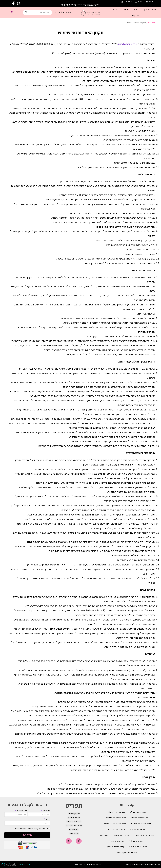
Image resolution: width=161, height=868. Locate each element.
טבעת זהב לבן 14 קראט (138, 847)
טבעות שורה (104, 835)
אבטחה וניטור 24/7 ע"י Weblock (88, 865)
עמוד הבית (152, 23)
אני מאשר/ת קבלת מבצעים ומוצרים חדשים (32, 829)
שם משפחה (21, 811)
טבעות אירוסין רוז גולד (116, 812)
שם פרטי (46, 811)
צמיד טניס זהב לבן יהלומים (127, 853)
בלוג (115, 10)
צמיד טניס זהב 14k (136, 841)
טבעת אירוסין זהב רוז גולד (116, 818)
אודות (125, 10)
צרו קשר (135, 15)
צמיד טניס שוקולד (118, 841)
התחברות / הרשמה (62, 12)
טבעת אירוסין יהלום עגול (116, 829)
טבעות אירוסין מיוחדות (139, 829)
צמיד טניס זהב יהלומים (122, 835)
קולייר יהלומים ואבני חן (116, 847)
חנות (136, 10)
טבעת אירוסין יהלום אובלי (145, 835)
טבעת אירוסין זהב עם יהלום (141, 824)
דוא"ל (48, 819)
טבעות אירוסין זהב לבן (138, 812)
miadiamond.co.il (128, 44)
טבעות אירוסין (151, 10)
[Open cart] (12, 12)
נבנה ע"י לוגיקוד (26, 865)
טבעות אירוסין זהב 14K (139, 818)
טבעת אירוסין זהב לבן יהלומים (115, 824)
